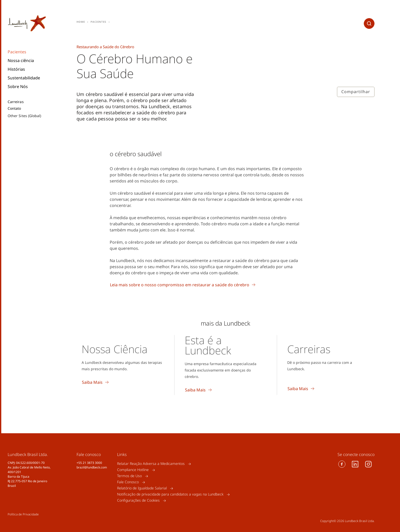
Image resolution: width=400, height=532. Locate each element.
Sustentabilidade (24, 78)
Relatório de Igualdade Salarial (142, 488)
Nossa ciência (21, 60)
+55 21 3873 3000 (89, 463)
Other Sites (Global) (24, 116)
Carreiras (16, 102)
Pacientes (17, 52)
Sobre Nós (18, 86)
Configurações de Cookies (138, 500)
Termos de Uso (129, 476)
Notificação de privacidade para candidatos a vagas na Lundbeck (170, 494)
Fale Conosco (128, 482)
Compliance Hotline (133, 470)
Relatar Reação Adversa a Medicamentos (151, 464)
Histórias (16, 69)
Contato (14, 108)
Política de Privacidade (23, 514)
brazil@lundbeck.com (92, 467)
